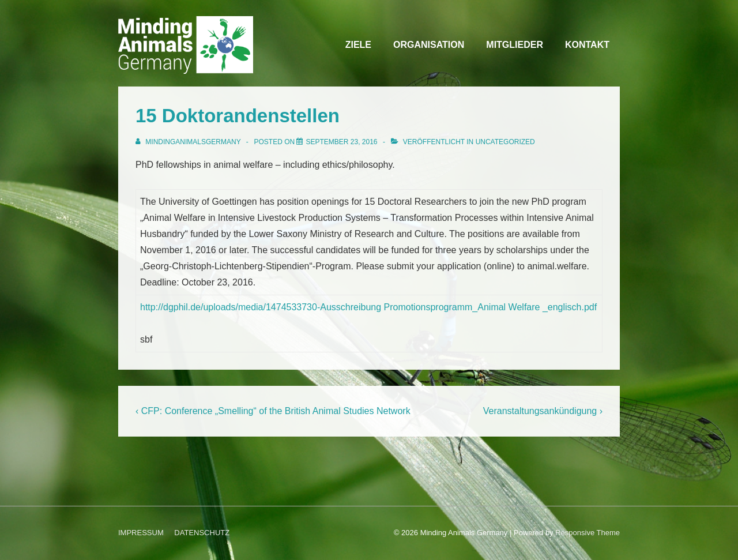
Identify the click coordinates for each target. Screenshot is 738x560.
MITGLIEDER (515, 45)
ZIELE (358, 45)
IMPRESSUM (141, 533)
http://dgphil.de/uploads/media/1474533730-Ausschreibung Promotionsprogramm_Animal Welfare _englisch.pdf (368, 307)
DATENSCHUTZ (202, 533)
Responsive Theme (588, 533)
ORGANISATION (429, 45)
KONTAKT (587, 45)
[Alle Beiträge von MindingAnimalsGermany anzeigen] (189, 142)
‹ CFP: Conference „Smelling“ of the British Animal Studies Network (273, 411)
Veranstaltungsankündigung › (543, 411)
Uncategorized (505, 142)
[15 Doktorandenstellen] (341, 142)
